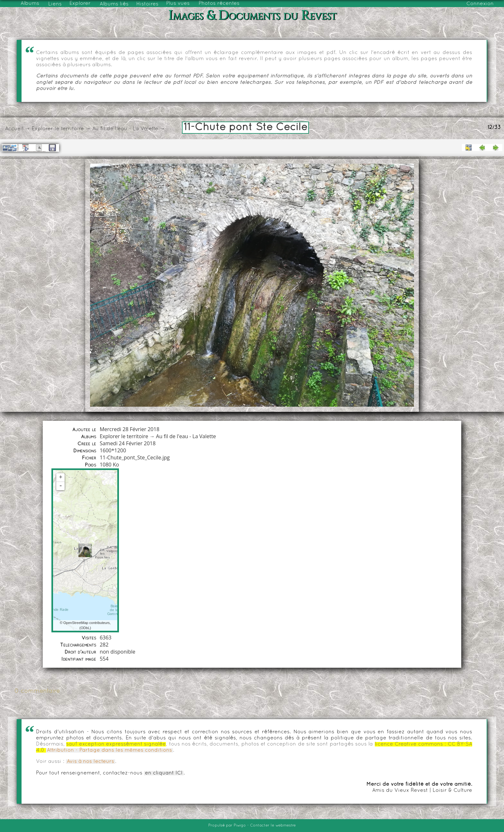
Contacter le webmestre (273, 826)
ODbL (85, 628)
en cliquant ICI (164, 773)
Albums (30, 4)
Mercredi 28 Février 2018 (130, 429)
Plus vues (178, 4)
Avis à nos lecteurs (90, 762)
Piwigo (240, 826)
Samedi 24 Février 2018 (128, 443)
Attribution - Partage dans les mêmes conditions (109, 750)
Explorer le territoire (58, 129)
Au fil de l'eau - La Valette (125, 129)
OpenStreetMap (76, 623)
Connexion (480, 4)
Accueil (14, 129)
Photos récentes (219, 4)
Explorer (80, 4)
